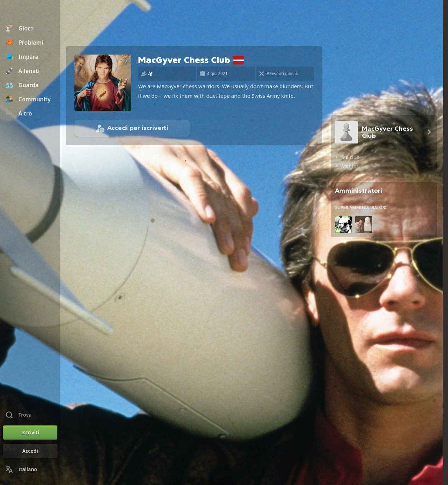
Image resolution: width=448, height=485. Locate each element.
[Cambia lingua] (30, 469)
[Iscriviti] (30, 433)
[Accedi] (30, 451)
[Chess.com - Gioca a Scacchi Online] (30, 12)
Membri (351, 166)
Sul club (350, 157)
